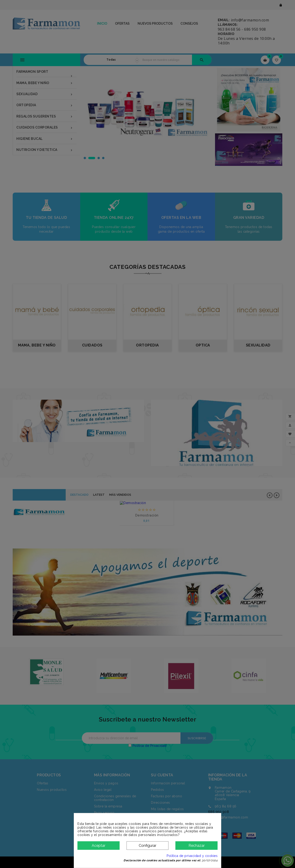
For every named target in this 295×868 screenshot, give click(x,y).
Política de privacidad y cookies (192, 856)
